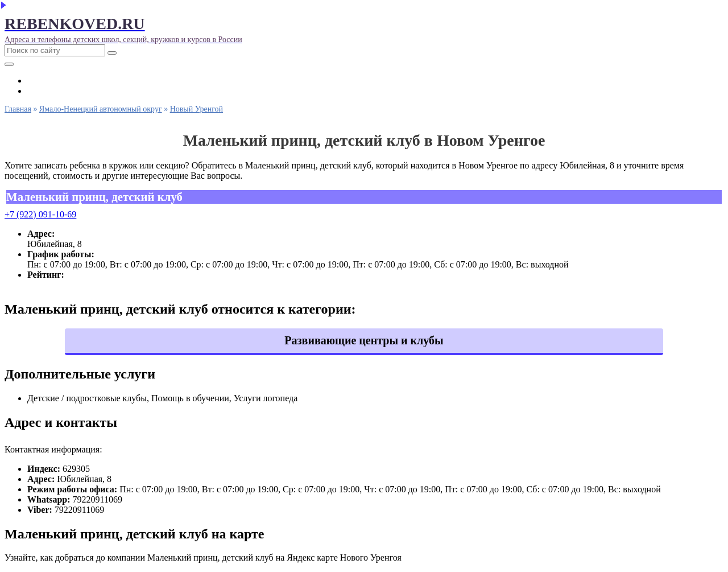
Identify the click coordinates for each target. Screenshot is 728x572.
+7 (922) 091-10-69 (40, 214)
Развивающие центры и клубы (364, 340)
